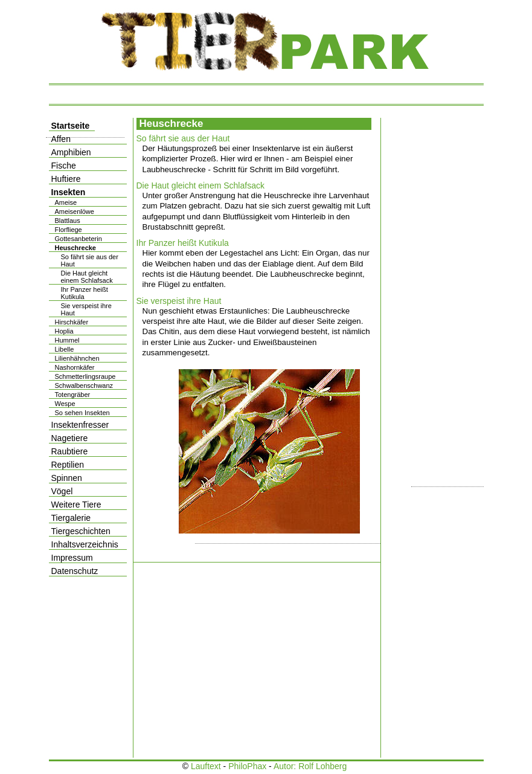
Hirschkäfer (72, 322)
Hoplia (64, 331)
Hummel (67, 340)
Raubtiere (70, 451)
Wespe (65, 404)
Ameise (66, 202)
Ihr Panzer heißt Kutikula (183, 243)
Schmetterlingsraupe (85, 376)
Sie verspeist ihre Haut (179, 301)
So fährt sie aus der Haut (183, 138)
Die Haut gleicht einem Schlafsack (200, 185)
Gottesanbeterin (79, 239)
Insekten (69, 192)
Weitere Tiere (76, 505)
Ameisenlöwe (75, 211)
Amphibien (71, 152)
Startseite (71, 126)
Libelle (65, 349)
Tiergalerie (71, 518)
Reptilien (68, 465)
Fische (64, 166)
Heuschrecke (76, 248)
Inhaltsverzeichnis (85, 544)
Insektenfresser (80, 425)
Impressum (72, 558)
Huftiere (66, 179)
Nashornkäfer (75, 367)
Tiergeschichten (81, 531)
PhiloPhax (247, 766)
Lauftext (206, 766)
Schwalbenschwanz (84, 385)
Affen (61, 139)
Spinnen (67, 478)
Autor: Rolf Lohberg (310, 766)
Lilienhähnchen (77, 358)
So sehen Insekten (82, 413)
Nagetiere (70, 438)
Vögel (62, 491)
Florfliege (69, 230)
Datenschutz (75, 571)
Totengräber (73, 395)
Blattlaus (68, 221)
